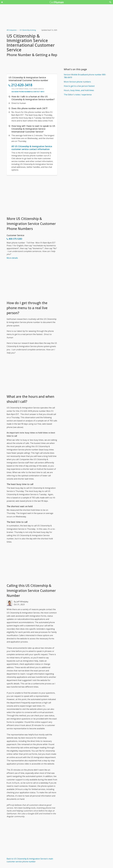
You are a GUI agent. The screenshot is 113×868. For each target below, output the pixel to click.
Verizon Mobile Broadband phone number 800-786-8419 (85, 76)
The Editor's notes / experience (78, 95)
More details (12, 258)
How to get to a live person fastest (79, 86)
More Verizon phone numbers (77, 82)
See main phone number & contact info (28, 92)
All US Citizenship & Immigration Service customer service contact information (32, 148)
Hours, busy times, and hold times (79, 90)
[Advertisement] (32, 196)
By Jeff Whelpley (21, 602)
